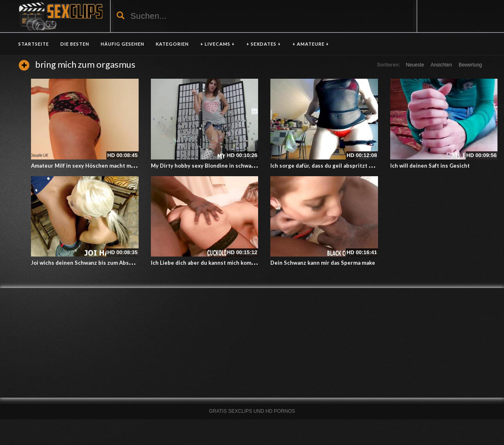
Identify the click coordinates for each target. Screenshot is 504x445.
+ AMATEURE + (311, 44)
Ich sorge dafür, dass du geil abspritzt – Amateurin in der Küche (352, 166)
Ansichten (441, 65)
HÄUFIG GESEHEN (123, 44)
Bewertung (470, 65)
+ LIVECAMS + (218, 44)
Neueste (415, 65)
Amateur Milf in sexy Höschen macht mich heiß (91, 166)
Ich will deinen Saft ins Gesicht (430, 166)
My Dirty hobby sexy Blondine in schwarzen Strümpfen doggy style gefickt (247, 166)
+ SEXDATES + (264, 44)
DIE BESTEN (75, 44)
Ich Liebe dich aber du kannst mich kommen (207, 263)
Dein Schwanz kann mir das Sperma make (323, 263)
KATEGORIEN (172, 44)
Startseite (34, 44)
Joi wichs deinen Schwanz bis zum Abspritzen (90, 263)
